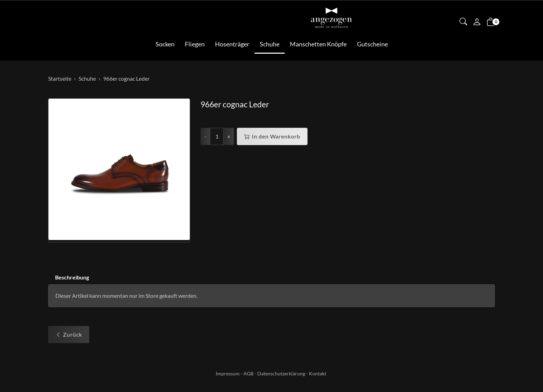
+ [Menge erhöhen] (229, 136)
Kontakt (318, 373)
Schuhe (270, 44)
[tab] (69, 278)
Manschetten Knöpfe (318, 44)
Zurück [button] (69, 335)
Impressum (228, 373)
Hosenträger (232, 44)
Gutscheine (372, 44)
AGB (248, 373)
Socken (165, 44)
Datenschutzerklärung (281, 373)
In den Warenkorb (272, 136)
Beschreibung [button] (72, 277)
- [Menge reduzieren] (205, 136)
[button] (463, 22)
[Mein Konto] (477, 23)
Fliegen (195, 44)
